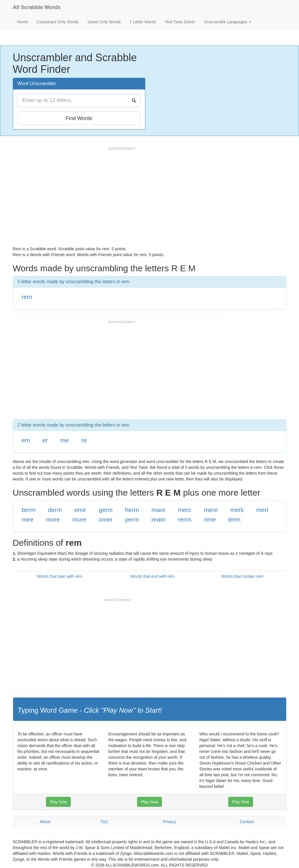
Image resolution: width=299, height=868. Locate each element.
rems (185, 519)
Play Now (58, 802)
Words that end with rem (152, 576)
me (65, 440)
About (45, 822)
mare (158, 510)
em (26, 440)
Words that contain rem (242, 576)
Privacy (169, 822)
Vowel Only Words (104, 22)
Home (23, 22)
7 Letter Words (143, 22)
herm (132, 510)
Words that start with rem (60, 576)
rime (210, 519)
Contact (247, 822)
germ (106, 510)
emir (80, 510)
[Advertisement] (119, 196)
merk (237, 510)
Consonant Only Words (58, 22)
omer (106, 519)
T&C (104, 822)
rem (27, 297)
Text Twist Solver (180, 22)
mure (79, 519)
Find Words (79, 118)
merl (262, 510)
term (234, 519)
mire (28, 519)
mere (211, 510)
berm (29, 510)
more (53, 519)
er (45, 440)
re (84, 440)
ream (158, 519)
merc (185, 510)
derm (55, 510)
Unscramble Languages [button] (228, 22)
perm (132, 519)
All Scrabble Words (37, 7)
